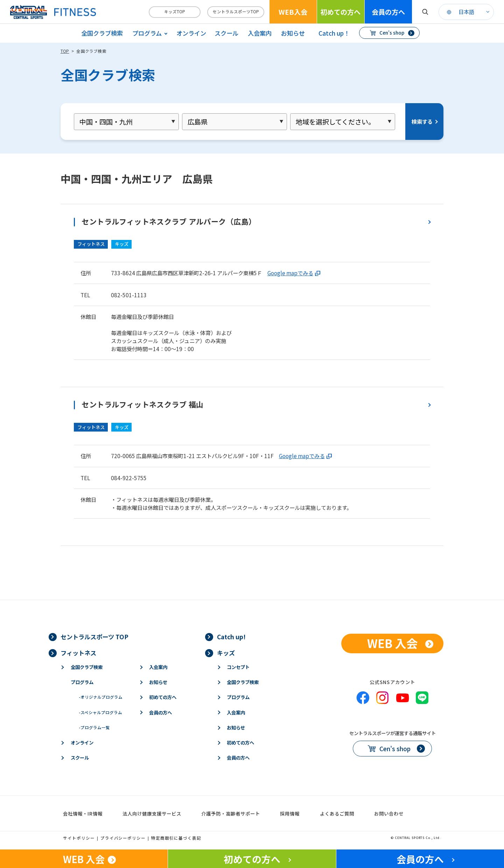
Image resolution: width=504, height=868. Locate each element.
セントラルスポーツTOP (236, 12)
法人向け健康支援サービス (152, 813)
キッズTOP (175, 12)
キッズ (226, 653)
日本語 (466, 12)
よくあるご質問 (337, 813)
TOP (65, 51)
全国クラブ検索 (102, 33)
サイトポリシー (79, 838)
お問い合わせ (389, 813)
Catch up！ (334, 33)
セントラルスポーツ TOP (94, 637)
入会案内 (260, 33)
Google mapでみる (290, 273)
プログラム (82, 682)
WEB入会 (293, 12)
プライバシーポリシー (123, 838)
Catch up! (231, 637)
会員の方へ (388, 12)
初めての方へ (341, 12)
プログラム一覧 (94, 727)
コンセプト (238, 667)
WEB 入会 (393, 643)
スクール (226, 33)
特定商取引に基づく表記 (176, 838)
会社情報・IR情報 (83, 813)
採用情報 (290, 813)
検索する (422, 121)
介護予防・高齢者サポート (231, 813)
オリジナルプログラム (101, 697)
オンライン (191, 33)
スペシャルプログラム (100, 712)
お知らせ (293, 33)
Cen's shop (392, 33)
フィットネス (78, 653)
